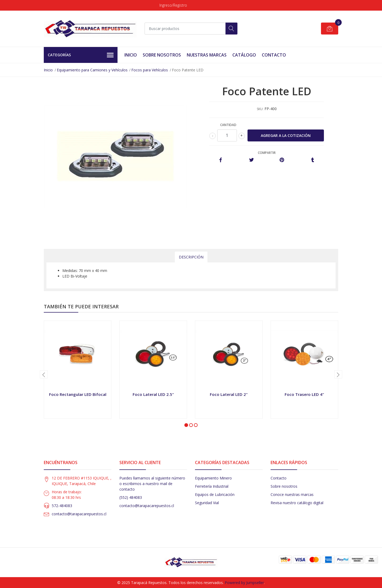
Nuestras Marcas (207, 55)
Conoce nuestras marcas (292, 494)
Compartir (267, 153)
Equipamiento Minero (213, 478)
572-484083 (62, 506)
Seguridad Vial (207, 503)
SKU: (260, 109)
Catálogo (244, 55)
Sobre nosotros (284, 486)
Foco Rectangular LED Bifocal (78, 394)
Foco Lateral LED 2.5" (153, 394)
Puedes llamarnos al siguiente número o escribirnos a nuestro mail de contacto (152, 484)
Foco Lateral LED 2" (229, 394)
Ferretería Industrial (212, 486)
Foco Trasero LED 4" (304, 394)
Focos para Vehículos (150, 70)
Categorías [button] (81, 55)
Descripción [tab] (191, 257)
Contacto (274, 55)
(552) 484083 (131, 497)
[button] (186, 425)
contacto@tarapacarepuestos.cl (79, 514)
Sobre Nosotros (162, 55)
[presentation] (44, 374)
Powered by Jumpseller (244, 583)
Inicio (131, 55)
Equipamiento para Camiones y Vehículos (92, 70)
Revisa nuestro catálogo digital (297, 503)
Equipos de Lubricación (215, 494)
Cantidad (228, 125)
